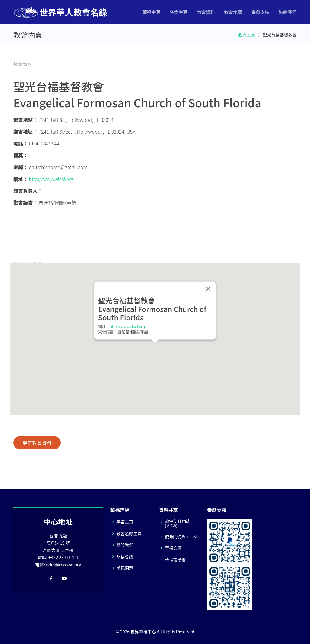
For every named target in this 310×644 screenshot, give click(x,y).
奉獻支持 (260, 12)
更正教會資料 (37, 443)
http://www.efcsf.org (51, 179)
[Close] (208, 289)
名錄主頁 (179, 12)
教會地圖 (233, 12)
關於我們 (125, 545)
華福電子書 (175, 559)
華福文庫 (173, 548)
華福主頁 (151, 12)
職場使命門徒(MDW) (177, 523)
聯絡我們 (288, 12)
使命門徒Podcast (181, 536)
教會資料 (206, 12)
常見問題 (125, 568)
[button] (155, 349)
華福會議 (125, 556)
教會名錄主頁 (129, 533)
